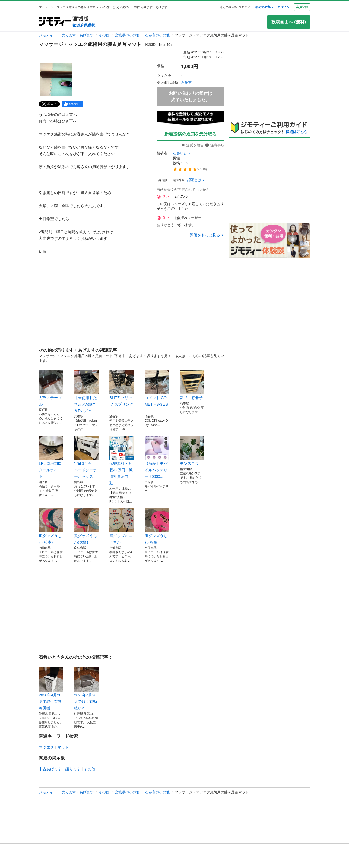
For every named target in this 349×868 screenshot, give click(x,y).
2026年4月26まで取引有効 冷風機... (51, 689)
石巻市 (186, 83)
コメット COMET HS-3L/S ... (157, 392)
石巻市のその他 (157, 35)
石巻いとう (182, 153)
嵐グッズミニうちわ (122, 526)
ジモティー (48, 35)
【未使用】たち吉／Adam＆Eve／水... (86, 392)
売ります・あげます (78, 35)
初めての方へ (264, 7)
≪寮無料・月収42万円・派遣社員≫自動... (122, 460)
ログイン (284, 7)
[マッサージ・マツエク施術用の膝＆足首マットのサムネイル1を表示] (56, 79)
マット (63, 747)
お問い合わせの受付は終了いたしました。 (191, 97)
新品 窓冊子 (192, 385)
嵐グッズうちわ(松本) (51, 526)
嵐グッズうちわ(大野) (86, 526)
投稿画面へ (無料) (289, 22)
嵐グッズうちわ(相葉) (157, 526)
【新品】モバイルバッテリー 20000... (157, 457)
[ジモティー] (55, 22)
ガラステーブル (51, 388)
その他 (104, 35)
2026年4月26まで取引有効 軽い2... (86, 689)
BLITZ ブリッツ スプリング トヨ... (122, 392)
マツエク (46, 747)
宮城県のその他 (127, 35)
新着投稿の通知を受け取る (191, 134)
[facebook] (72, 104)
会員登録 (302, 7)
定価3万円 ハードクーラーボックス (86, 457)
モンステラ (192, 451)
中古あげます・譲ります (60, 769)
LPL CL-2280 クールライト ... (51, 457)
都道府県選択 (84, 25)
